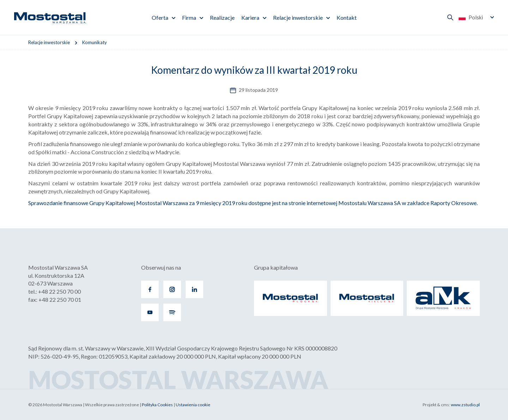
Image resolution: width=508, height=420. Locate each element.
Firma (189, 17)
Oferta (160, 17)
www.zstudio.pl (465, 405)
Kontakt (347, 17)
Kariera (250, 17)
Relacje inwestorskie (298, 17)
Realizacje (222, 17)
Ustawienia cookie (193, 405)
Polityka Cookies (157, 405)
